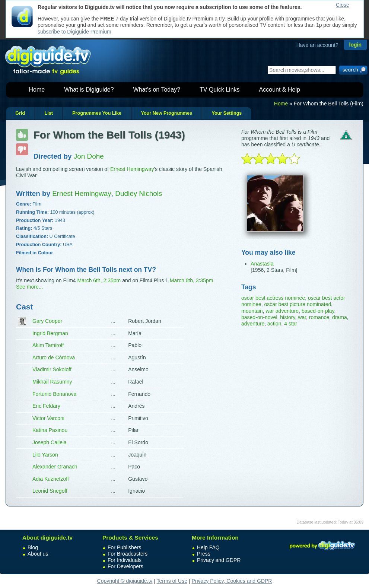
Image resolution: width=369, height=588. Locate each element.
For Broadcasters (128, 554)
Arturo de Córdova (54, 357)
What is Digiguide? (89, 90)
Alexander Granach (55, 467)
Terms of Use (172, 581)
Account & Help (280, 90)
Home (37, 90)
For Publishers (124, 547)
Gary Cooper (47, 321)
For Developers (125, 566)
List (48, 113)
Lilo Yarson (45, 455)
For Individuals (125, 560)
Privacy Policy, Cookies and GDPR (232, 581)
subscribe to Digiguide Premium (74, 32)
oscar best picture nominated (298, 304)
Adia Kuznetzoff (51, 479)
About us (38, 554)
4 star (291, 324)
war (302, 317)
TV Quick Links (220, 90)
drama (340, 317)
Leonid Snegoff (50, 491)
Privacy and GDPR (219, 560)
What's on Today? (157, 90)
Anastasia (262, 264)
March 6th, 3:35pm (192, 280)
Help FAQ (208, 547)
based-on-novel (259, 317)
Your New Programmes (166, 113)
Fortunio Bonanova (54, 394)
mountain (252, 311)
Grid (20, 113)
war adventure (282, 311)
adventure (253, 324)
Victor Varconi (48, 418)
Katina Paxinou (50, 430)
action (274, 324)
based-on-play (318, 311)
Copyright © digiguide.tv (125, 581)
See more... (29, 287)
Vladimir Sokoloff (52, 369)
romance (319, 317)
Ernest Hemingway (132, 169)
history (287, 317)
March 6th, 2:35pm (99, 280)
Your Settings (227, 113)
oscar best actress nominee (273, 298)
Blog (33, 547)
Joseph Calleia (50, 442)
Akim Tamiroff (48, 345)
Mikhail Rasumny (52, 382)
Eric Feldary (46, 406)
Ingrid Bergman (50, 333)
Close (343, 5)
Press (204, 554)
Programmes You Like (97, 113)
